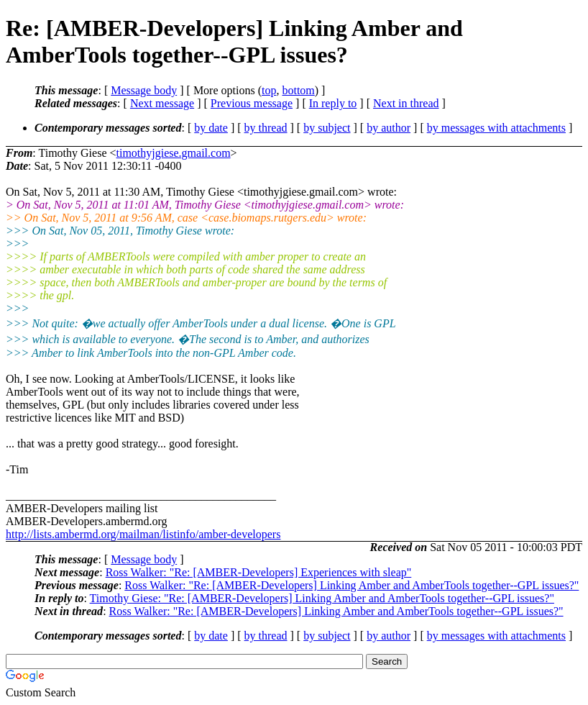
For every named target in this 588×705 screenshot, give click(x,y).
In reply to (333, 103)
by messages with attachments (496, 128)
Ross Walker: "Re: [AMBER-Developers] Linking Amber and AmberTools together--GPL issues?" (352, 585)
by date (211, 128)
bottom (298, 90)
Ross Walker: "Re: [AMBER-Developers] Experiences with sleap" (259, 572)
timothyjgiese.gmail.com (174, 153)
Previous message (252, 103)
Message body (144, 90)
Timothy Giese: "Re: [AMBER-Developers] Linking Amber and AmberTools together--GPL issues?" (322, 598)
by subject (327, 128)
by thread (266, 128)
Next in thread (406, 103)
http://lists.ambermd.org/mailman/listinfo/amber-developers (143, 534)
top (269, 90)
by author (389, 128)
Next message (162, 103)
